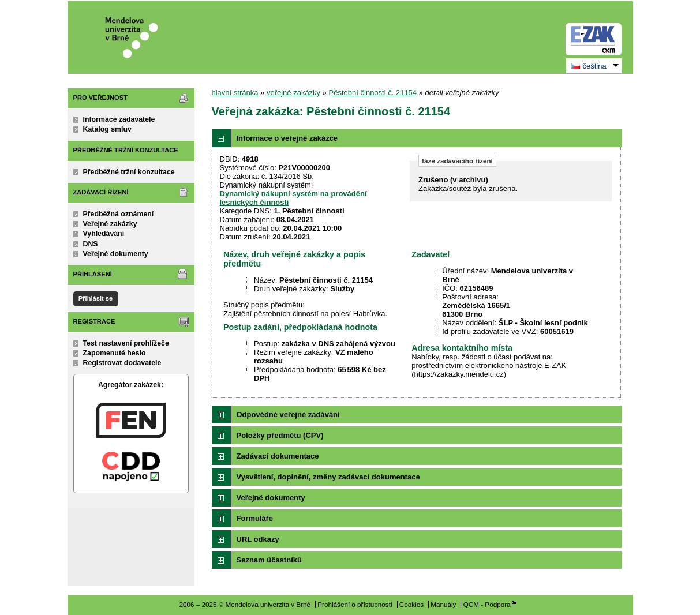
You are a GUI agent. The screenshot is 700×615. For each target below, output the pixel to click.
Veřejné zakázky (110, 224)
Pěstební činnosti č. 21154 (373, 93)
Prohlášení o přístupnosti (355, 604)
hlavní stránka (235, 93)
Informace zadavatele (119, 119)
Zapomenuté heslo (115, 353)
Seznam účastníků (269, 560)
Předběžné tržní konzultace (129, 172)
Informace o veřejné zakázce (287, 138)
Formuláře (255, 518)
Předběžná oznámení (119, 214)
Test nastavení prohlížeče (126, 343)
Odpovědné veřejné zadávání (288, 415)
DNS (91, 244)
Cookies (411, 604)
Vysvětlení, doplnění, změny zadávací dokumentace (328, 477)
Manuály (443, 604)
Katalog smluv (107, 129)
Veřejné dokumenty (116, 254)
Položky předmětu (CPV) (280, 435)
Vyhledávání (104, 234)
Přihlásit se (96, 298)
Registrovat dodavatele (122, 363)
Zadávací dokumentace (278, 456)
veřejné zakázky (293, 93)
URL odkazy (258, 539)
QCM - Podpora (487, 604)
